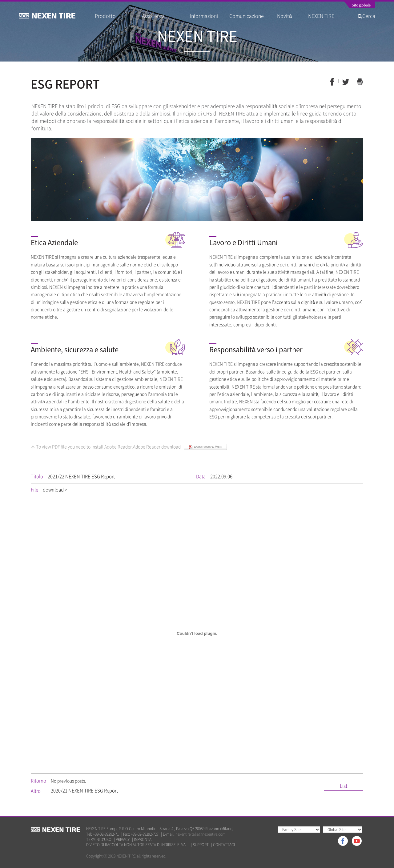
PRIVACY (123, 840)
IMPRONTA (143, 840)
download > (55, 490)
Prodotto (105, 16)
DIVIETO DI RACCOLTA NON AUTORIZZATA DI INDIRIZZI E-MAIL (137, 845)
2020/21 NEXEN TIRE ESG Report (84, 790)
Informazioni (204, 16)
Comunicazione (247, 16)
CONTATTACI (224, 845)
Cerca (366, 16)
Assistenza (153, 16)
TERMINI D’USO (99, 840)
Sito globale (361, 6)
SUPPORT (201, 845)
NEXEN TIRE (321, 16)
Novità (287, 16)
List (344, 786)
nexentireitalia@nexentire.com (201, 834)
